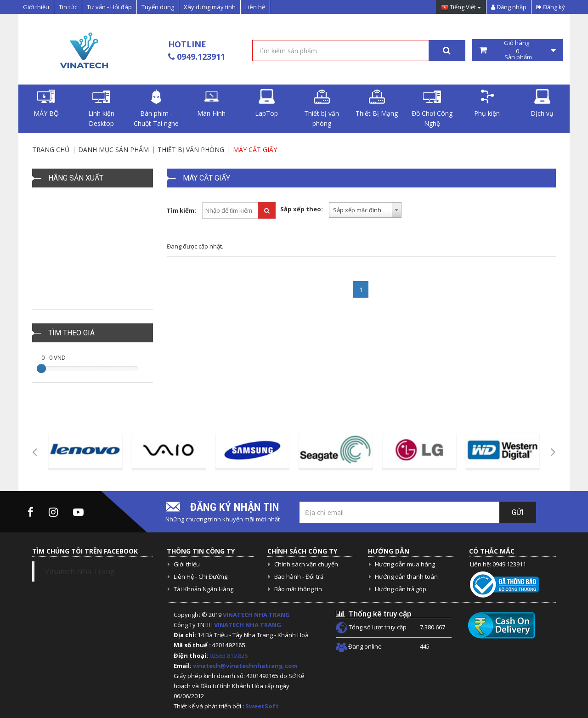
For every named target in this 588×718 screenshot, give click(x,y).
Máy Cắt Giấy (255, 150)
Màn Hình (211, 103)
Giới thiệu (36, 7)
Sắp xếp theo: (302, 209)
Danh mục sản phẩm (113, 150)
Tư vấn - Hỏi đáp (109, 7)
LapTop (266, 103)
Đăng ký (551, 7)
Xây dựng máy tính (210, 7)
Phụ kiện (487, 103)
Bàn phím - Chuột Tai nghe (156, 108)
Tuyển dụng (158, 7)
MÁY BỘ (46, 103)
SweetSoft (262, 706)
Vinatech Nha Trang (80, 571)
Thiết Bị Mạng (377, 103)
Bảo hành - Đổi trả (299, 577)
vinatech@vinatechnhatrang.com (245, 666)
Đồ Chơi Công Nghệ (432, 108)
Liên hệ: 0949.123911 (498, 564)
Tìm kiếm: (181, 210)
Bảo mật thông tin (298, 589)
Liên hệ (255, 7)
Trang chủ (51, 150)
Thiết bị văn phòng (322, 108)
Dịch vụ (542, 103)
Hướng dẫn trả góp (401, 589)
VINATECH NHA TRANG (256, 615)
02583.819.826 (229, 656)
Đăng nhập (509, 7)
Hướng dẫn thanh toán (406, 577)
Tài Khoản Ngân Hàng (204, 589)
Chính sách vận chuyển (306, 564)
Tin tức (68, 7)
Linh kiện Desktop (101, 108)
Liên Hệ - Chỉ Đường (201, 577)
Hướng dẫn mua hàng (405, 564)
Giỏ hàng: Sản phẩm (518, 50)
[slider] (41, 368)
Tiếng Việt (461, 8)
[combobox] (365, 210)
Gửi (518, 512)
